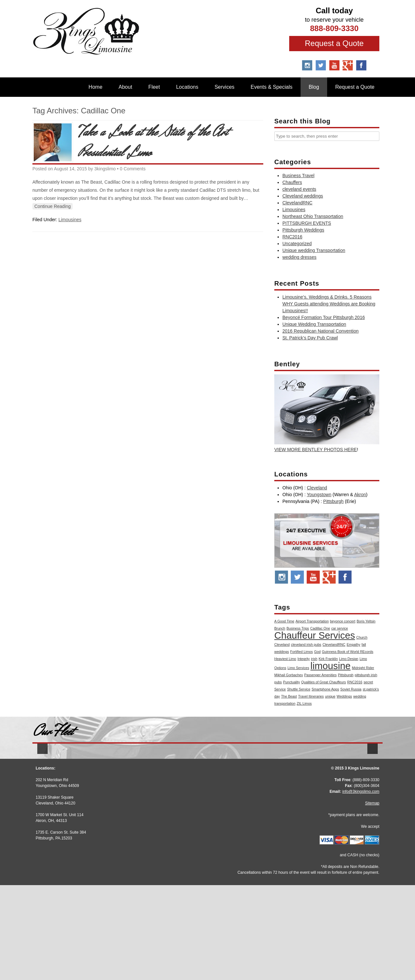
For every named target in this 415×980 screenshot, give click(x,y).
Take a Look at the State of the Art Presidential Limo (153, 143)
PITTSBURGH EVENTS (307, 223)
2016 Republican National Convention (320, 331)
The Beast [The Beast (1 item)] (289, 696)
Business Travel (298, 176)
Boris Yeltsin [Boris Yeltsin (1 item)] (366, 621)
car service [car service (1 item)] (340, 628)
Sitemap (372, 898)
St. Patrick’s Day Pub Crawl (310, 338)
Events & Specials (272, 87)
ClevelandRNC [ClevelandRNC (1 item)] (334, 644)
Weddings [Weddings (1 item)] (344, 696)
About (125, 87)
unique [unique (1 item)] (330, 696)
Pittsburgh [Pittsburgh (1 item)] (346, 675)
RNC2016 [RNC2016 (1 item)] (355, 682)
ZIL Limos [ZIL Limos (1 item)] (304, 703)
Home (95, 87)
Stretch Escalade (207, 827)
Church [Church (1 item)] (362, 637)
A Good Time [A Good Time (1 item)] (284, 621)
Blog (314, 87)
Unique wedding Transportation (314, 250)
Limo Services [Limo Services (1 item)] (298, 668)
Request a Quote (334, 43)
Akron (360, 495)
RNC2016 (292, 237)
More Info (91, 841)
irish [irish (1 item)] (314, 659)
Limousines (70, 220)
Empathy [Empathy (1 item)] (353, 644)
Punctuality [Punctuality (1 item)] (291, 682)
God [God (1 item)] (317, 652)
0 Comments (133, 169)
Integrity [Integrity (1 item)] (303, 659)
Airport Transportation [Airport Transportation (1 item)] (312, 621)
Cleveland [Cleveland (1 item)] (282, 644)
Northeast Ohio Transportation (313, 216)
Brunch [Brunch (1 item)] (280, 628)
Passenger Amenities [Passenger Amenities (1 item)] (320, 675)
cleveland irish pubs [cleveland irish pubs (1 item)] (306, 644)
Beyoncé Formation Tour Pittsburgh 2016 (324, 317)
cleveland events (299, 189)
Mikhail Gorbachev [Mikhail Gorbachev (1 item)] (289, 675)
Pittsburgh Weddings (303, 230)
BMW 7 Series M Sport (324, 826)
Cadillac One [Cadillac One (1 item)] (320, 628)
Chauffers (292, 182)
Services (225, 87)
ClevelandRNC (297, 203)
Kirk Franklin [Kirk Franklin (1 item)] (328, 659)
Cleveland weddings (303, 196)
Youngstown (319, 495)
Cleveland (317, 488)
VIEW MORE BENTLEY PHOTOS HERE (316, 450)
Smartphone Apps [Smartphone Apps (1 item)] (325, 689)
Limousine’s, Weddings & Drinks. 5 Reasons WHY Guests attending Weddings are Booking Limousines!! (329, 304)
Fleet (154, 87)
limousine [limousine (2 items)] (330, 666)
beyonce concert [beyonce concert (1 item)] (343, 621)
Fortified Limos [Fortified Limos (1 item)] (302, 652)
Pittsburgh (333, 501)
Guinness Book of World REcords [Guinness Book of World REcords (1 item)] (348, 652)
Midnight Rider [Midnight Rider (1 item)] (363, 668)
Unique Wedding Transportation (314, 324)
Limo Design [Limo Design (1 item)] (349, 659)
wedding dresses (299, 257)
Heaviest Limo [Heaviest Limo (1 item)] (285, 659)
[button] (42, 799)
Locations (187, 87)
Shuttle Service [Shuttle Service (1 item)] (299, 689)
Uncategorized (297, 244)
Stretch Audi (91, 827)
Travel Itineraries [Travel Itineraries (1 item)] (311, 696)
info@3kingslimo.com (361, 886)
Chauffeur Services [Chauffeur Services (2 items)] (315, 635)
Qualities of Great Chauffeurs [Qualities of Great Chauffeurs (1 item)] (324, 682)
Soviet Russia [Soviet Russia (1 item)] (351, 689)
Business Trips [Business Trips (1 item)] (298, 628)
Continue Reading (53, 206)
